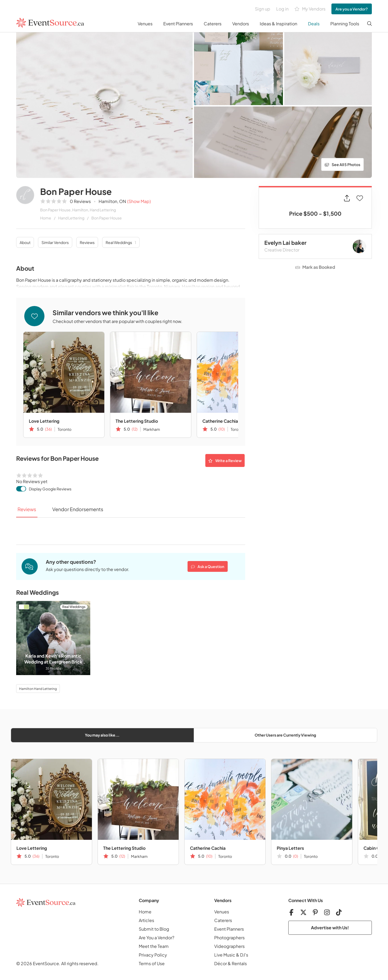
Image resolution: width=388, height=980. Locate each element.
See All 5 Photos (342, 164)
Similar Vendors (55, 242)
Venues (145, 24)
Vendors (241, 24)
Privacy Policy (153, 955)
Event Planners (178, 24)
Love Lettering (44, 421)
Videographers (229, 946)
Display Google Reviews (50, 489)
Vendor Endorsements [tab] (78, 509)
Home (46, 218)
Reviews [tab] (27, 509)
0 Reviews (80, 201)
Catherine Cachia (220, 421)
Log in (282, 9)
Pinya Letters (290, 848)
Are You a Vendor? (157, 938)
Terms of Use (152, 963)
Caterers (213, 24)
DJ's (244, 955)
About (25, 242)
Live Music (225, 955)
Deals (314, 24)
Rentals (239, 963)
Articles (146, 920)
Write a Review (225, 460)
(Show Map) (139, 201)
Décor (221, 963)
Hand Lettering (71, 218)
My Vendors (310, 9)
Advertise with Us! (330, 928)
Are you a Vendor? (352, 9)
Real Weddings (121, 242)
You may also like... (102, 735)
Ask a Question (208, 566)
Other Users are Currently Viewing (285, 735)
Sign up (263, 9)
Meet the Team (154, 946)
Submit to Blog (154, 929)
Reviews (87, 242)
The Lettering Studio (137, 421)
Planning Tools (345, 24)
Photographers (229, 938)
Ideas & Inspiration (278, 24)
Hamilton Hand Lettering (38, 689)
